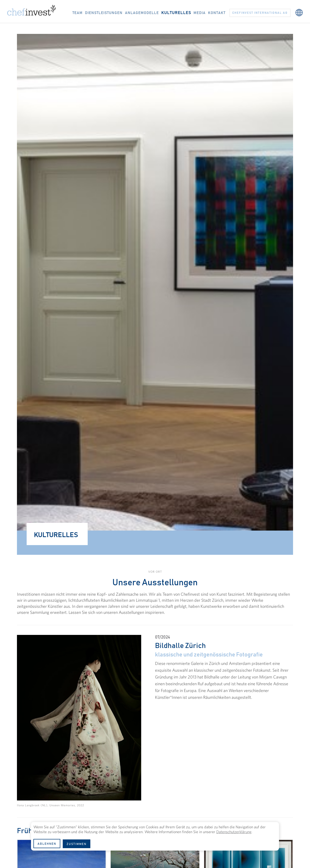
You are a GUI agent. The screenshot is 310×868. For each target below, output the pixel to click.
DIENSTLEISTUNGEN (104, 13)
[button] (299, 10)
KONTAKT (217, 13)
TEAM (77, 13)
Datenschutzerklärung (234, 832)
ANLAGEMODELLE (142, 13)
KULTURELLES (176, 13)
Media (200, 13)
